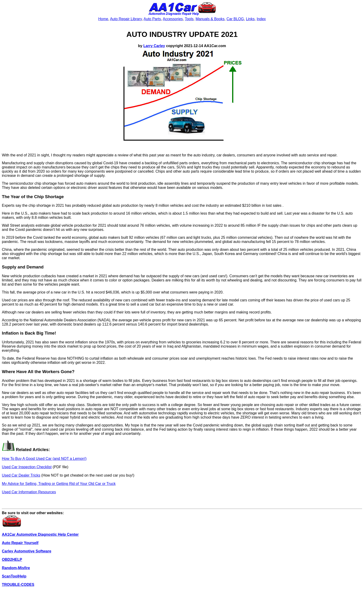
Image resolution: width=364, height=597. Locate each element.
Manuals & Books (210, 19)
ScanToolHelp (14, 576)
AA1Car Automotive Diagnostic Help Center (40, 534)
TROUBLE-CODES (18, 585)
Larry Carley (154, 46)
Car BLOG (235, 19)
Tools (189, 19)
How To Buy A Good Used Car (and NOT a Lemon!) (44, 459)
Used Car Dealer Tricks (21, 475)
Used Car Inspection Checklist (27, 467)
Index (261, 19)
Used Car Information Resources (29, 492)
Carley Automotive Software (27, 551)
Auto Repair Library (126, 19)
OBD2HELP (12, 560)
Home (103, 19)
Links (250, 19)
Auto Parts (152, 19)
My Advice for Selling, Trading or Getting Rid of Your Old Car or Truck (59, 484)
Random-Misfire (16, 568)
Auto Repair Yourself (20, 543)
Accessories (173, 19)
